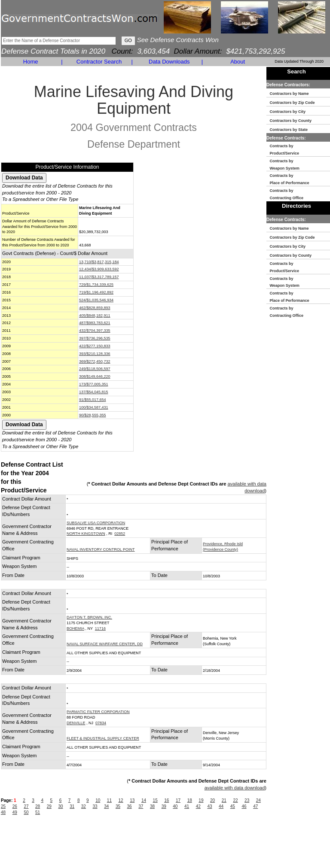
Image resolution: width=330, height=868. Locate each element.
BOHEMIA (75, 628)
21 (224, 800)
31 (72, 806)
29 (49, 806)
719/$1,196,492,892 (96, 292)
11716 (100, 628)
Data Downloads (169, 62)
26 (15, 806)
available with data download (235, 788)
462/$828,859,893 (95, 308)
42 (198, 806)
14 (144, 800)
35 (118, 806)
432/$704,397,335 (95, 331)
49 (15, 812)
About (238, 62)
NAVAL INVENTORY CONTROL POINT (101, 549)
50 (26, 812)
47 (255, 806)
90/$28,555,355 (93, 415)
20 (212, 800)
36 (130, 806)
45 (233, 806)
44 (221, 806)
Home (31, 62)
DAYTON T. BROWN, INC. (89, 617)
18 (190, 800)
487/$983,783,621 (95, 323)
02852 (120, 534)
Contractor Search (99, 62)
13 (132, 800)
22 (235, 800)
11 (109, 800)
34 (106, 806)
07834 (101, 723)
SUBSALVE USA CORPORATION (96, 523)
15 (155, 800)
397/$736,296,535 (95, 338)
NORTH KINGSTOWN (86, 534)
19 (201, 800)
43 (209, 806)
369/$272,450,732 (95, 361)
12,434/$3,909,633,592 (99, 269)
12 (121, 800)
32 (84, 806)
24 (258, 800)
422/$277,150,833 (95, 346)
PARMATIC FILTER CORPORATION (98, 712)
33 (95, 806)
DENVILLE (76, 723)
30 (60, 806)
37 (141, 806)
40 (175, 806)
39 (164, 806)
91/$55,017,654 (93, 400)
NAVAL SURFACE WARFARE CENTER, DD (105, 644)
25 (3, 806)
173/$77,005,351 (94, 384)
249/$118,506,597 (95, 369)
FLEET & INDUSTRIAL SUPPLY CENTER (103, 738)
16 (167, 800)
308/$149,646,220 (95, 376)
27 (26, 806)
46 (244, 806)
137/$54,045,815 (94, 392)
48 (3, 812)
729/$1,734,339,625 (96, 285)
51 (38, 812)
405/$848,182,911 (95, 316)
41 (187, 806)
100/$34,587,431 (94, 407)
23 (247, 800)
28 (38, 806)
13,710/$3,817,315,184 (99, 262)
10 (98, 800)
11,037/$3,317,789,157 (99, 277)
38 (152, 806)
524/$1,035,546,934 (96, 300)
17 (178, 800)
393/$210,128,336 (95, 354)
